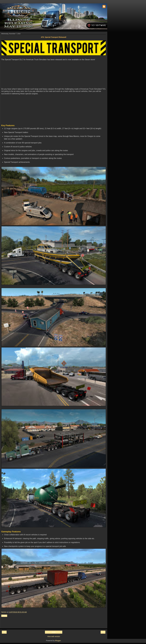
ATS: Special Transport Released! (54, 37)
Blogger (58, 641)
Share (4, 616)
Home (54, 632)
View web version (54, 636)
